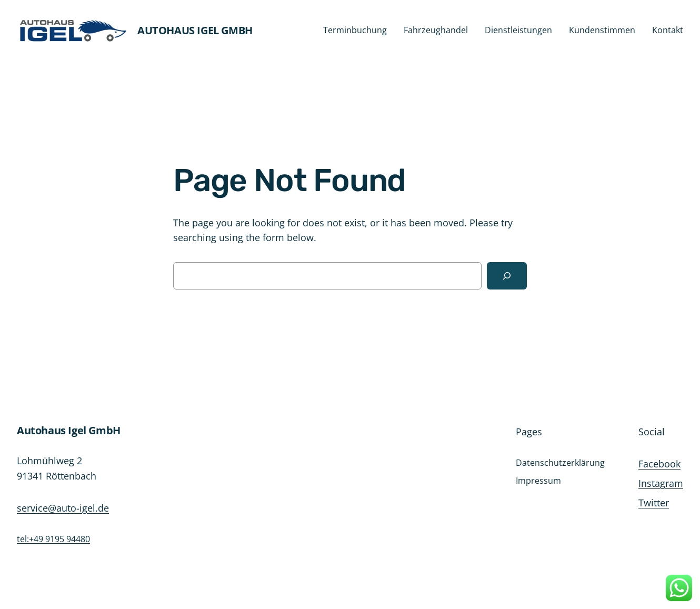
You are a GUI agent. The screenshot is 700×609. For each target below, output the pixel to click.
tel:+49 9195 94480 (53, 539)
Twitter (654, 503)
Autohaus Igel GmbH (195, 30)
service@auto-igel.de (63, 508)
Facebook (659, 464)
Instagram (661, 483)
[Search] (507, 276)
